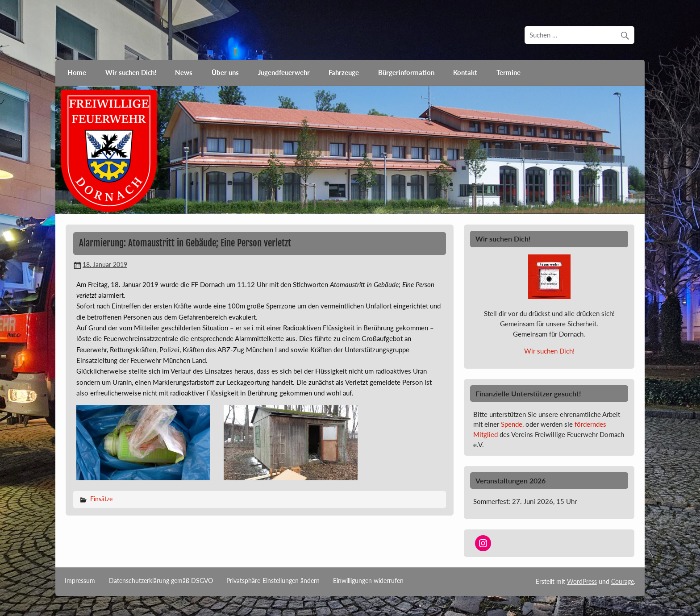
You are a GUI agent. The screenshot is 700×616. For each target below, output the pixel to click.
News (184, 72)
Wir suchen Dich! (131, 72)
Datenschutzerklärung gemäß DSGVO (161, 581)
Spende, (512, 424)
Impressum (80, 581)
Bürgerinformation (406, 72)
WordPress (582, 581)
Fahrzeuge (344, 72)
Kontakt (465, 72)
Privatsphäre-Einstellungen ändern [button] (273, 581)
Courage (623, 581)
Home (77, 72)
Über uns (225, 72)
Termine (508, 72)
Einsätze (101, 499)
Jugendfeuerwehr (284, 72)
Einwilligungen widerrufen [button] (368, 581)
